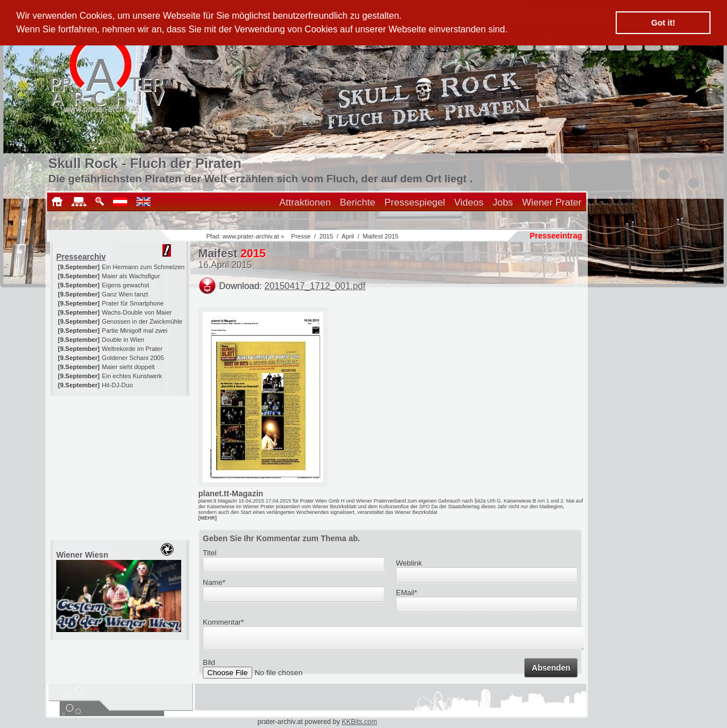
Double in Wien (123, 340)
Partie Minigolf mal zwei (135, 330)
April (348, 236)
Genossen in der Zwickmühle (142, 321)
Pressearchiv (81, 257)
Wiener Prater (552, 202)
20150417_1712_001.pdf (315, 286)
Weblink (409, 563)
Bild (209, 666)
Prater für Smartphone (133, 303)
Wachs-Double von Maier (137, 312)
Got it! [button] (663, 23)
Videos (469, 202)
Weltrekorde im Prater (132, 349)
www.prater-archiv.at (251, 236)
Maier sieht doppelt (128, 367)
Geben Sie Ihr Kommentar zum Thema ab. (281, 538)
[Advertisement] (121, 467)
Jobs (503, 202)
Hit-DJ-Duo (117, 385)
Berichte (357, 202)
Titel (210, 553)
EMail (407, 593)
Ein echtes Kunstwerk (132, 376)
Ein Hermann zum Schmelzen (143, 267)
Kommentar (223, 622)
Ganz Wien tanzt (125, 294)
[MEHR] (208, 518)
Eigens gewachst (125, 285)
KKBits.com (360, 722)
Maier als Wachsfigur (131, 276)
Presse (301, 236)
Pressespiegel (415, 202)
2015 (326, 236)
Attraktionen (305, 202)
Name (214, 582)
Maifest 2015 (381, 236)
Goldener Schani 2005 (133, 358)
